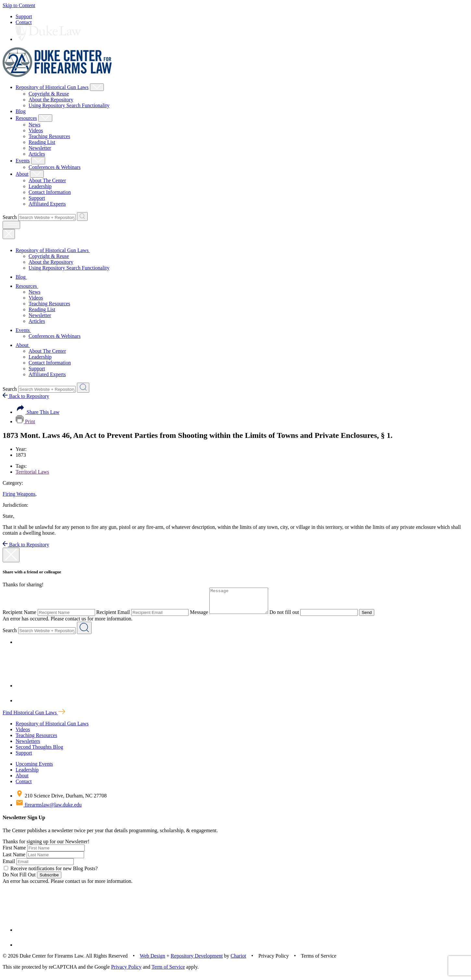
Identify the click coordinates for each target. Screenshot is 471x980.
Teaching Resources (49, 136)
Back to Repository (26, 396)
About (22, 174)
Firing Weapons (20, 494)
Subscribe (49, 880)
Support (24, 16)
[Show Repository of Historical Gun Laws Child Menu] (97, 87)
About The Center (47, 180)
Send (373, 617)
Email (9, 866)
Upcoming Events (34, 769)
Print (25, 421)
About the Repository (51, 100)
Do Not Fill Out (19, 879)
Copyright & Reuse (49, 94)
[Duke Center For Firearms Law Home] (57, 75)
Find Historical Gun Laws (34, 717)
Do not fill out (291, 617)
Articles (37, 154)
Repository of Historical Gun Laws (52, 87)
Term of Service (168, 972)
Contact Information (50, 192)
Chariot (238, 961)
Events (23, 161)
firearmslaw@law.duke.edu (49, 810)
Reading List (42, 142)
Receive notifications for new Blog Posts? (51, 873)
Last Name (14, 859)
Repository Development (197, 961)
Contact (24, 22)
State (8, 516)
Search (10, 217)
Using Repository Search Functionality (69, 105)
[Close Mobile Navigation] (9, 234)
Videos (36, 130)
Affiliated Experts (47, 204)
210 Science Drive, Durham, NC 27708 (61, 801)
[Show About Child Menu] (37, 174)
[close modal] (11, 555)
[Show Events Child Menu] (38, 161)
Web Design (153, 961)
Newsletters (28, 746)
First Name (14, 853)
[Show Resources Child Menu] (45, 118)
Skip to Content (19, 5)
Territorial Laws (32, 472)
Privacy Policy (126, 972)
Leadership (40, 186)
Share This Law (37, 412)
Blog (21, 111)
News (34, 125)
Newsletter (40, 148)
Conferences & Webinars (55, 167)
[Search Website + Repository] (82, 216)
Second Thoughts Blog (39, 752)
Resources (26, 118)
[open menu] (11, 225)
